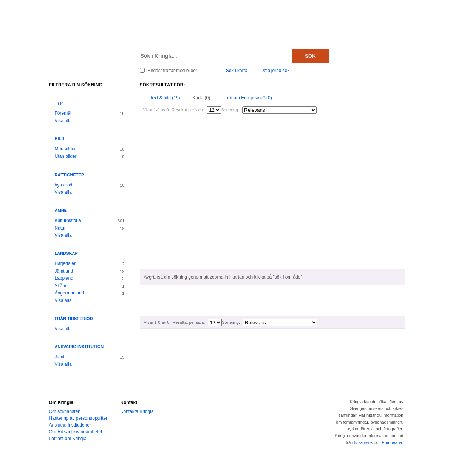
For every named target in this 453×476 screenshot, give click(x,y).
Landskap (66, 253)
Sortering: (230, 110)
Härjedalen (66, 263)
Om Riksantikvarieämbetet (76, 432)
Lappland (64, 278)
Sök (310, 56)
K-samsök (363, 442)
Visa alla (63, 121)
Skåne (61, 286)
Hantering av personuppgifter (78, 418)
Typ (59, 103)
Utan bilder (66, 156)
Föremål (63, 113)
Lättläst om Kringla (68, 439)
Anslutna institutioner (70, 425)
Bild (60, 139)
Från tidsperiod (74, 319)
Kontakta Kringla (137, 411)
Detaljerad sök (275, 71)
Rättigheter (70, 175)
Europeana (392, 442)
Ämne (61, 210)
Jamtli (61, 357)
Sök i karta (237, 71)
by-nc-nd (64, 185)
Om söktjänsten (65, 411)
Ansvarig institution (79, 347)
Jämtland (64, 271)
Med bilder (65, 149)
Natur (60, 228)
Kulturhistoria (68, 220)
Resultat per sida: (188, 110)
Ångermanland (70, 293)
